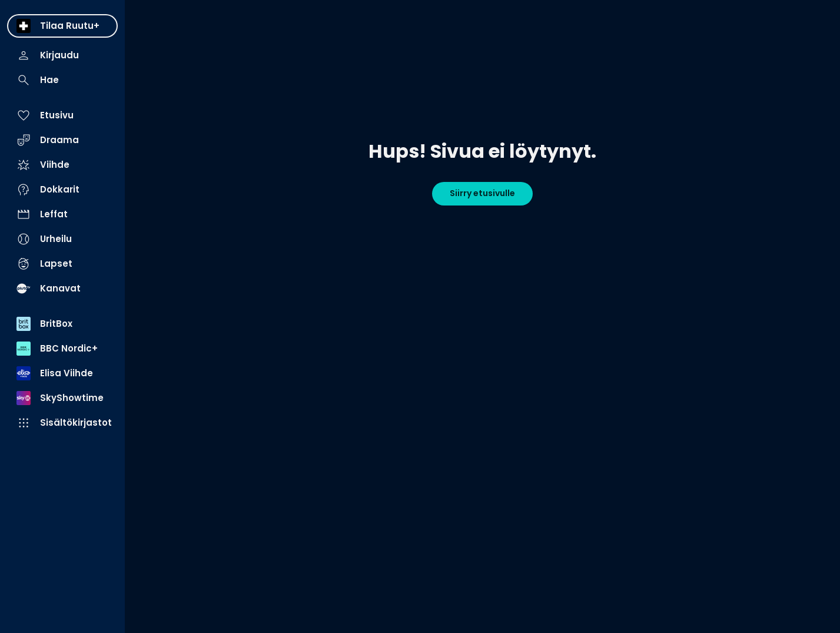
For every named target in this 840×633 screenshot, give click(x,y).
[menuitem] (62, 26)
